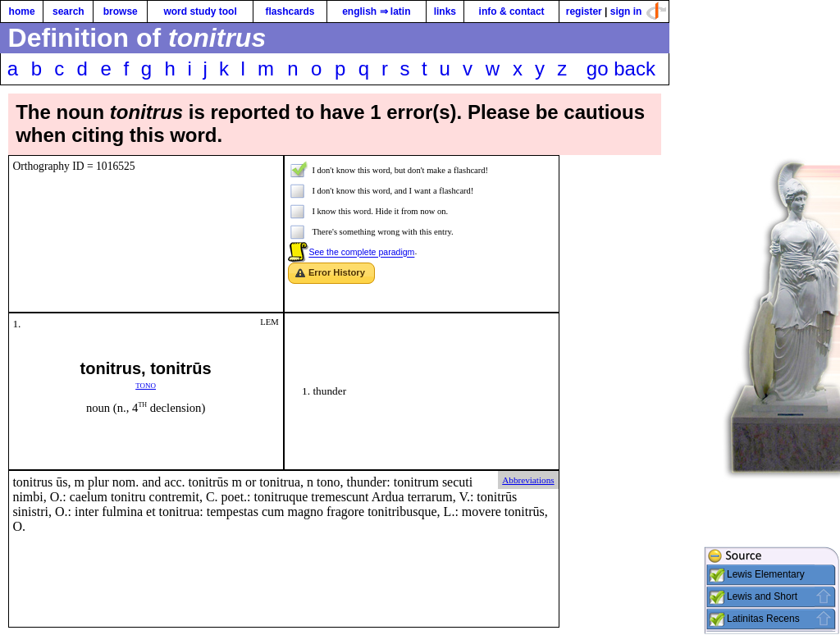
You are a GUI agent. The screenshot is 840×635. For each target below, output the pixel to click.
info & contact (512, 11)
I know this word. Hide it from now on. (380, 211)
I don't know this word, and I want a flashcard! (393, 191)
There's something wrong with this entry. (382, 232)
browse (121, 11)
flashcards (290, 11)
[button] (331, 274)
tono (146, 384)
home (22, 11)
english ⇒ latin (376, 11)
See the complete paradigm (361, 253)
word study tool (200, 11)
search (68, 11)
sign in (626, 11)
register (584, 11)
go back (621, 69)
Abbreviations (528, 480)
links (445, 11)
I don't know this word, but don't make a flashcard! (400, 170)
